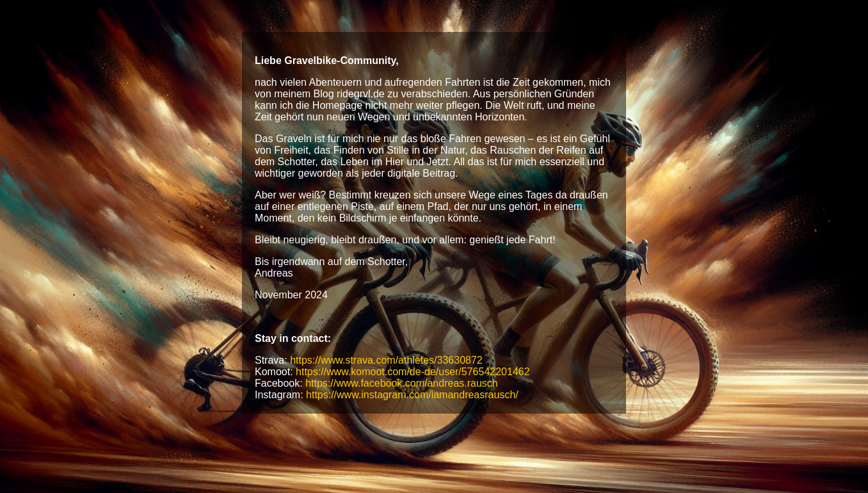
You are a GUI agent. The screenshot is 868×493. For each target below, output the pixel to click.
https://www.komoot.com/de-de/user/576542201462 (413, 372)
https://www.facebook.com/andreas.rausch (402, 383)
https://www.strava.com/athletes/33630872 (386, 360)
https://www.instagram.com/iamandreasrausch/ (412, 395)
